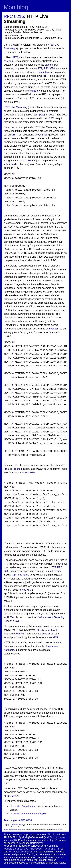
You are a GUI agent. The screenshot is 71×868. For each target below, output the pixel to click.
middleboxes (45, 72)
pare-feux (9, 61)
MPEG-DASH (11, 796)
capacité (34, 91)
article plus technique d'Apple (30, 814)
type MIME (28, 473)
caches (49, 65)
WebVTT (21, 634)
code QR (11, 840)
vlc (5, 551)
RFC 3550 (49, 68)
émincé (10, 164)
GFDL (60, 829)
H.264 (10, 617)
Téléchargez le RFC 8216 (18, 820)
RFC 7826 (23, 575)
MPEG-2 (42, 630)
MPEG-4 (52, 630)
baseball (54, 329)
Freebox (17, 469)
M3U (52, 216)
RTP (40, 68)
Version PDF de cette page (13, 824)
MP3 (55, 637)
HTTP (15, 57)
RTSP (12, 575)
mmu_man (26, 160)
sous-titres (48, 634)
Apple (41, 115)
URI (14, 135)
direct (59, 643)
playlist (43, 135)
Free (6, 469)
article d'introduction (25, 806)
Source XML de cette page (12, 829)
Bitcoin (51, 835)
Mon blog (16, 7)
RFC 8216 (14, 16)
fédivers (8, 849)
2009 (52, 115)
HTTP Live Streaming (15, 107)
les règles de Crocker (20, 852)
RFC (10, 45)
